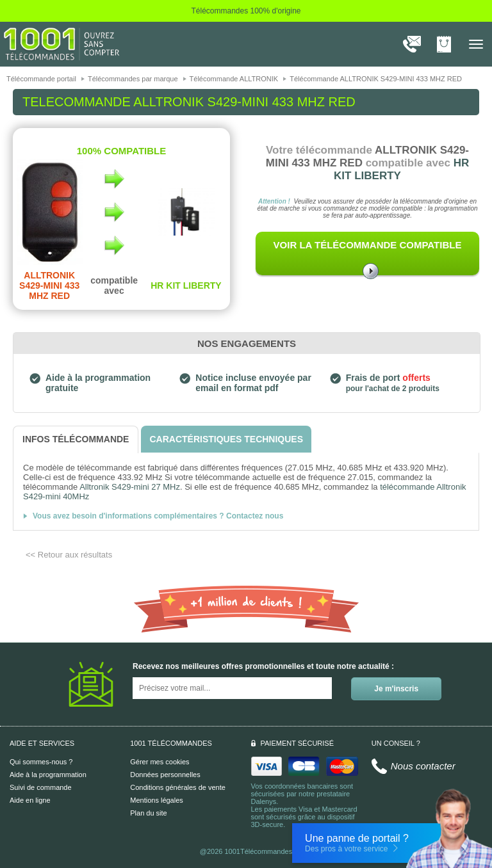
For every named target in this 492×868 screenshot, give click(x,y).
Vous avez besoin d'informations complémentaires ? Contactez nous (158, 516)
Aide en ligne (30, 800)
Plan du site (148, 813)
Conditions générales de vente (178, 787)
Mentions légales (157, 800)
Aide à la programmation (48, 775)
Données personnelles (165, 775)
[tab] (76, 439)
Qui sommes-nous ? (41, 762)
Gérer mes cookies (160, 762)
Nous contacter (423, 766)
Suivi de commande (41, 787)
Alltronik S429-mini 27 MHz (130, 487)
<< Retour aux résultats (69, 555)
